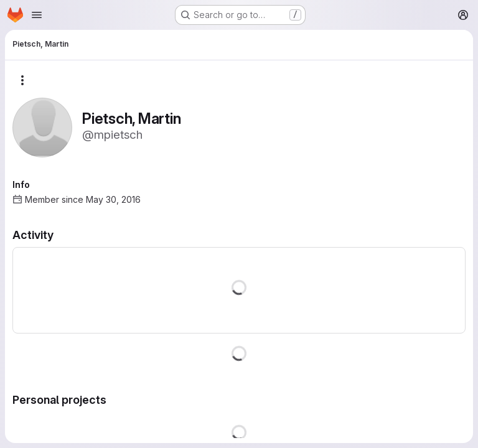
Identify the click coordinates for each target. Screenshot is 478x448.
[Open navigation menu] (37, 15)
